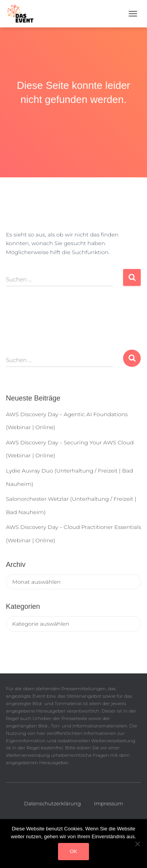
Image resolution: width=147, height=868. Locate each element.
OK (73, 851)
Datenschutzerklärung (52, 803)
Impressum (109, 803)
